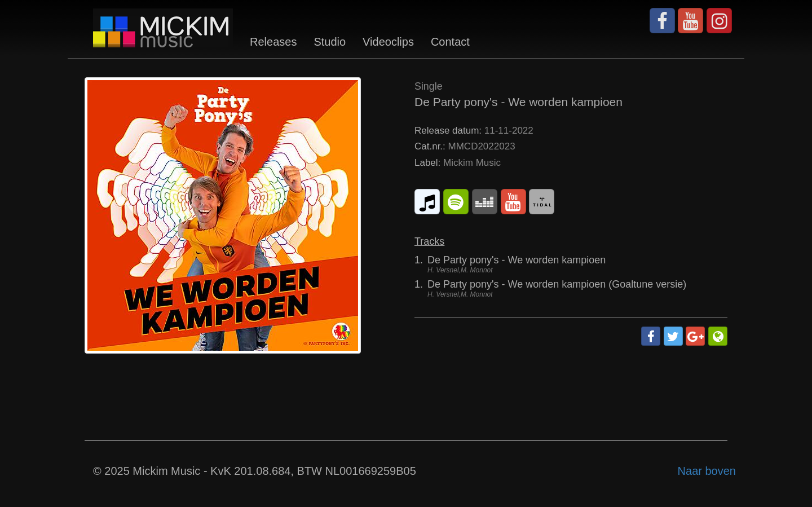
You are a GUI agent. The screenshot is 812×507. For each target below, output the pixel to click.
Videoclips (388, 42)
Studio (330, 42)
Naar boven (707, 471)
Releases (273, 42)
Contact (450, 42)
